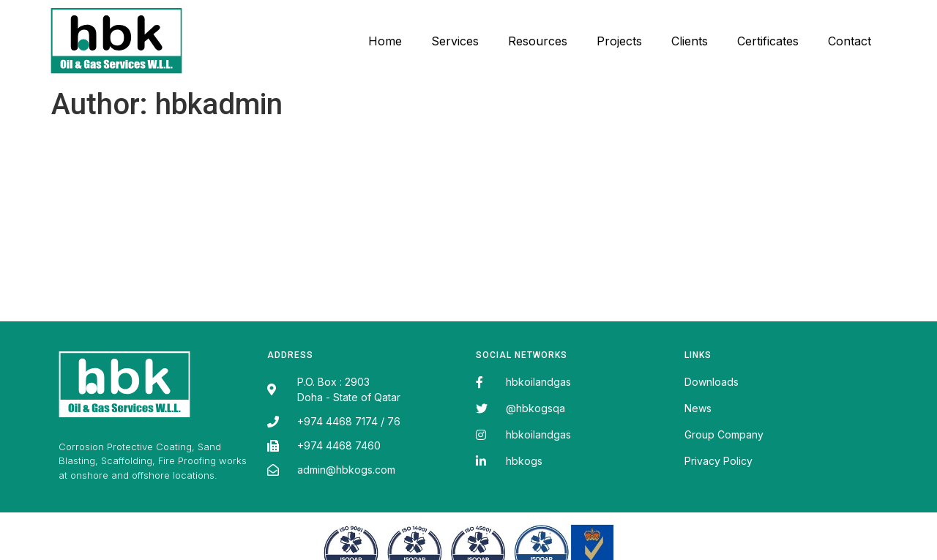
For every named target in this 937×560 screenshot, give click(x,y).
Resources (538, 41)
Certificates (768, 41)
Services (455, 41)
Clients (690, 41)
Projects (619, 41)
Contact (850, 41)
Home (385, 41)
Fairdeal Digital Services (121, 477)
